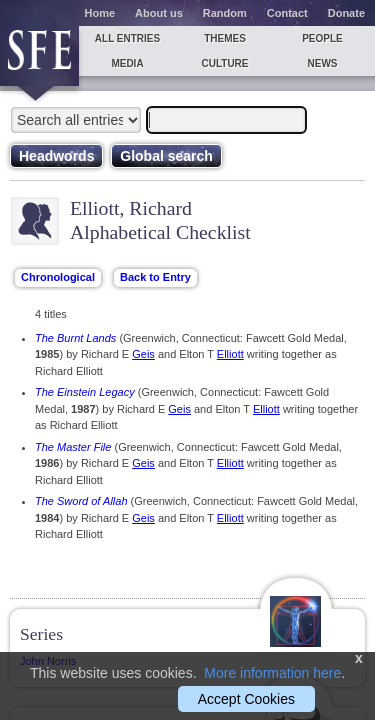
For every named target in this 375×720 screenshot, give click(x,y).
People (322, 38)
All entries (127, 38)
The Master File (73, 447)
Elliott (230, 354)
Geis (143, 354)
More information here (272, 673)
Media (127, 63)
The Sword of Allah (81, 501)
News (323, 63)
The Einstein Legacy (85, 392)
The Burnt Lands (75, 338)
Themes (225, 38)
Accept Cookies (246, 699)
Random (225, 13)
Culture (224, 63)
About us (159, 13)
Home (100, 13)
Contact (287, 13)
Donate (346, 13)
